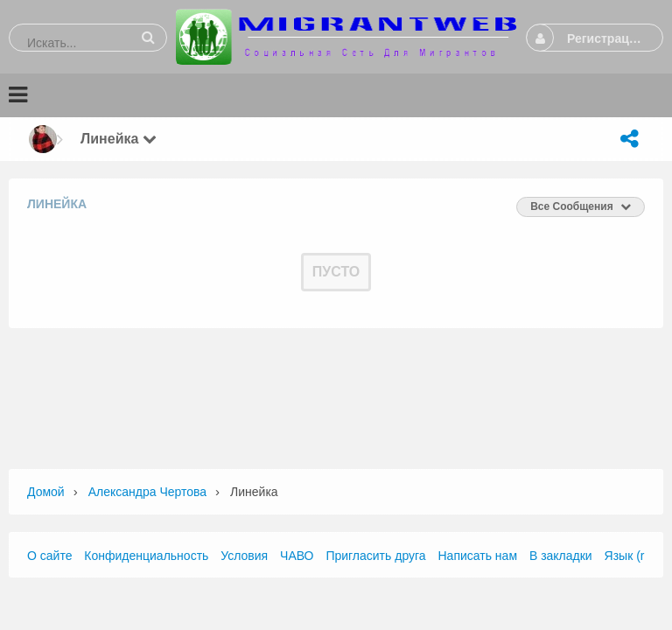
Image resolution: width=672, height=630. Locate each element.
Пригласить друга (375, 556)
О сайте (49, 556)
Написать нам (478, 556)
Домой (46, 492)
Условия (244, 556)
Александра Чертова (147, 492)
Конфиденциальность (146, 556)
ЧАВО (297, 556)
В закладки (561, 556)
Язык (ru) (630, 556)
